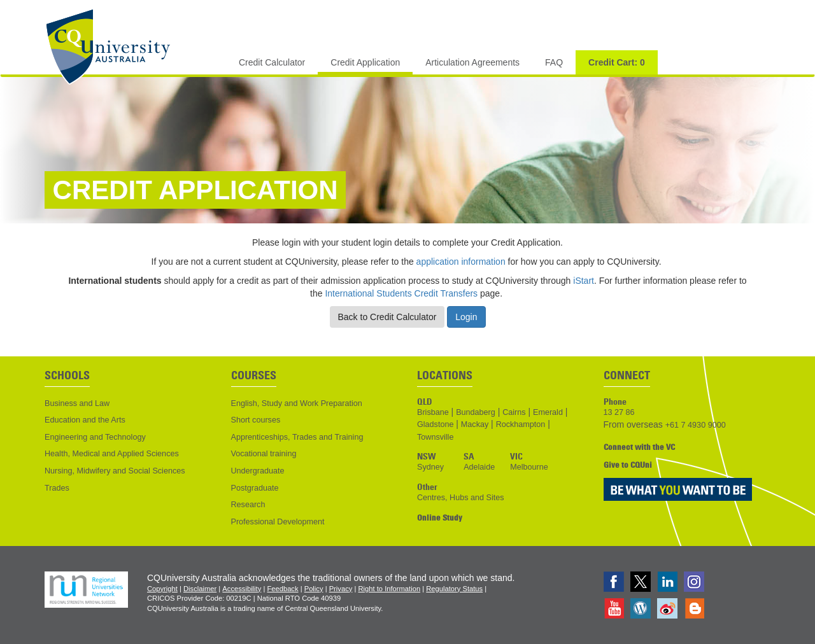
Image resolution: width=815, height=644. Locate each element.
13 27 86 (619, 412)
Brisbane (433, 412)
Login (466, 317)
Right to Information (389, 589)
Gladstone (435, 424)
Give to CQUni (628, 465)
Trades (57, 488)
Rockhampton (521, 424)
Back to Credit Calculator (387, 317)
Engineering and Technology (95, 437)
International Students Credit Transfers (402, 293)
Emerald (548, 412)
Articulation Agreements (472, 62)
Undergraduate (258, 471)
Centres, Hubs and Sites (461, 498)
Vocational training (264, 454)
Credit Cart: (617, 62)
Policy (314, 589)
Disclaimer (200, 589)
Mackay (475, 424)
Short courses (256, 420)
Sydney (430, 467)
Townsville (435, 437)
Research (248, 505)
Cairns (514, 412)
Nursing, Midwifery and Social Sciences (115, 471)
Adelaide (479, 467)
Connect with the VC (639, 447)
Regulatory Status (454, 589)
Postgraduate (255, 488)
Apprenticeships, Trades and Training (297, 437)
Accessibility (242, 589)
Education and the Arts (85, 420)
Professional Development (278, 522)
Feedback (282, 589)
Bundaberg (476, 412)
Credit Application (365, 62)
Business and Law (77, 403)
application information (461, 262)
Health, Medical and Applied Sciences (112, 454)
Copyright (162, 589)
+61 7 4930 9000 (696, 425)
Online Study (440, 517)
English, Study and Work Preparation (297, 403)
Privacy (341, 589)
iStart (584, 281)
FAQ (554, 62)
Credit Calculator (272, 62)
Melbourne (529, 467)
